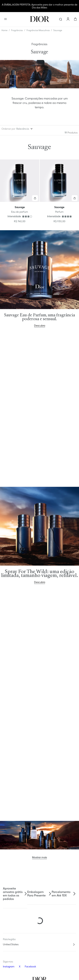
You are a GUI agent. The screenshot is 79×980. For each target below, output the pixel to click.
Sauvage (58, 30)
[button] (35, 198)
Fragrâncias (17, 30)
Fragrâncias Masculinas (38, 30)
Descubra (40, 322)
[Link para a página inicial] (4, 30)
